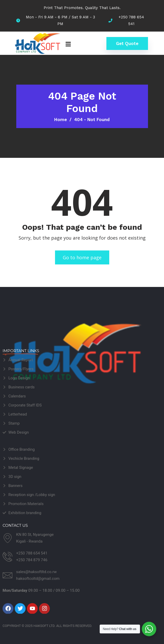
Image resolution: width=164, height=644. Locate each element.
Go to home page (82, 257)
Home (61, 120)
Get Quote (127, 43)
